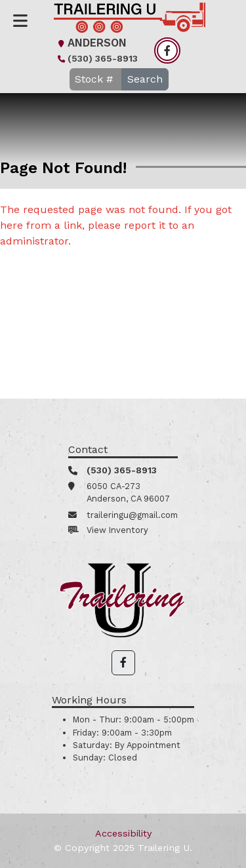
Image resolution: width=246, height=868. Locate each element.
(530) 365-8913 (96, 58)
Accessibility (123, 833)
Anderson (91, 43)
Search (145, 79)
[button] (123, 663)
